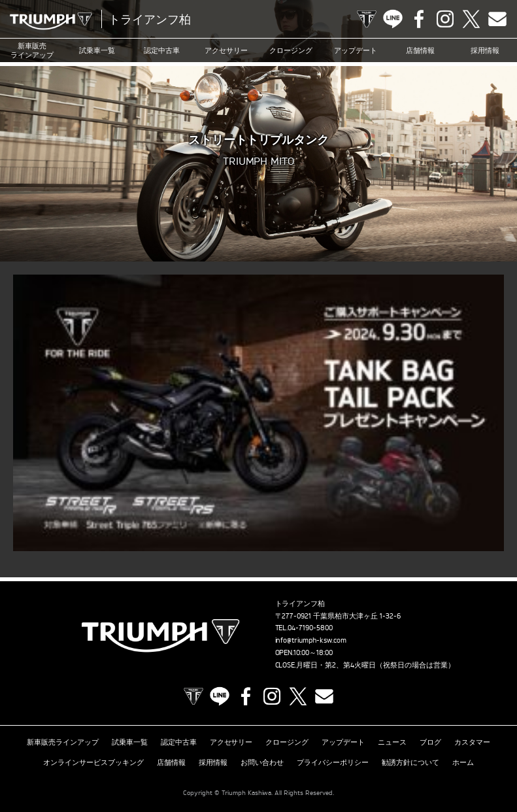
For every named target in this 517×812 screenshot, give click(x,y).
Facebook (419, 19)
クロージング (291, 50)
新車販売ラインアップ (63, 742)
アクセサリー (226, 50)
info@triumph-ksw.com (311, 640)
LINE (393, 19)
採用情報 (485, 50)
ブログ (430, 742)
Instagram (445, 19)
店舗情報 (420, 50)
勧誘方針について (410, 762)
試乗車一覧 (97, 50)
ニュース (392, 742)
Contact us (497, 19)
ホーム (463, 762)
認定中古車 (162, 50)
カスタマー (472, 742)
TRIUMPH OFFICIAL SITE (367, 19)
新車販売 (32, 51)
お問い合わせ (262, 762)
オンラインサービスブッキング (93, 762)
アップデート (356, 50)
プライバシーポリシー (333, 762)
